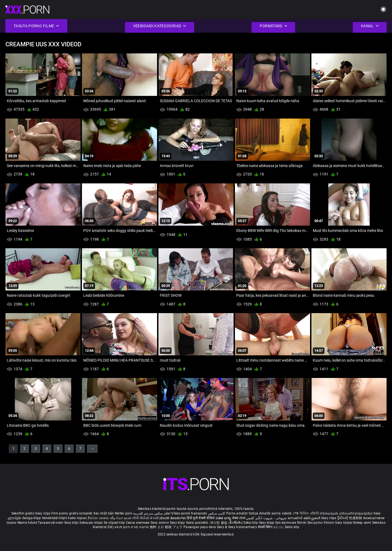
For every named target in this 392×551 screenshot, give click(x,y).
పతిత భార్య (224, 518)
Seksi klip (251, 523)
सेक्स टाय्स (239, 518)
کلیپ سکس (217, 513)
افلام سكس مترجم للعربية (152, 513)
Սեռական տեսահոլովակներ (347, 513)
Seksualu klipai (92, 523)
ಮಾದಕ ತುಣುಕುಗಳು (173, 518)
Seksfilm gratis (23, 513)
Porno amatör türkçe (242, 513)
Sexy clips (43, 513)
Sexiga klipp (32, 518)
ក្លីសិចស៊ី (343, 518)
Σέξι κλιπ (115, 527)
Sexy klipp (267, 523)
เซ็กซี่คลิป (236, 523)
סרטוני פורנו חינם (136, 527)
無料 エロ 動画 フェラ (166, 527)
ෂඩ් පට (279, 527)
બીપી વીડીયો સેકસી (145, 518)
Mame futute (27, 523)
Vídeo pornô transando (189, 513)
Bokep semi (362, 523)
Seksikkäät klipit (55, 518)
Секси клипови (138, 523)
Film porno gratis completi (72, 513)
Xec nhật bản (104, 513)
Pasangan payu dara (200, 527)
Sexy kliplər (344, 523)
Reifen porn (124, 513)
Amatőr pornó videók (275, 513)
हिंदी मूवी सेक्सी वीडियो (201, 518)
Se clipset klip (115, 523)
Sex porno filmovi (321, 523)
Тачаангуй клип (51, 523)
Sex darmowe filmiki (291, 523)
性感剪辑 (356, 518)
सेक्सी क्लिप (266, 527)
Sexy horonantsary (243, 527)
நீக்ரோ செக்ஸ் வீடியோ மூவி (109, 518)
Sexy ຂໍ (223, 527)
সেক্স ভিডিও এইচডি (306, 513)
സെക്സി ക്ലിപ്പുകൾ (304, 518)
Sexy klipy (178, 523)
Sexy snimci (160, 523)
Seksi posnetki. (198, 523)
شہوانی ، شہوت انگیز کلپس (267, 518)
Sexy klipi (72, 523)
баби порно (77, 518)
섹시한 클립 (219, 523)
